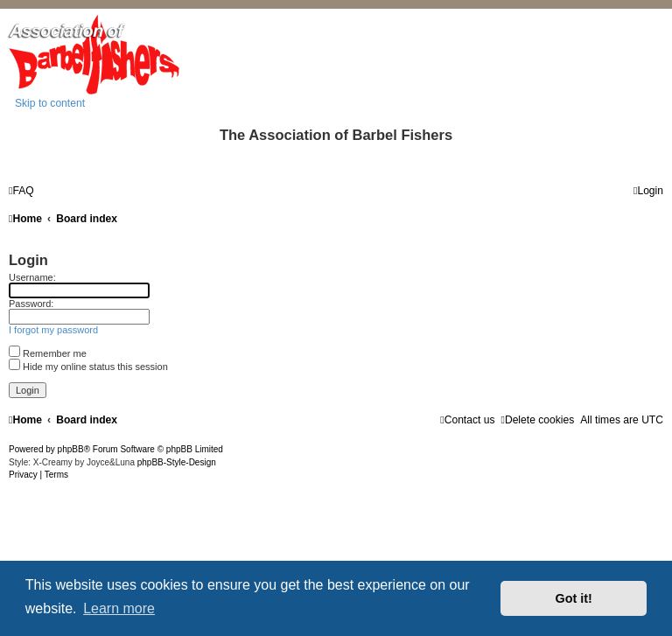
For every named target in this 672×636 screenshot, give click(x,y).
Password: (31, 304)
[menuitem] (21, 191)
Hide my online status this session (88, 367)
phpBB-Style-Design (177, 462)
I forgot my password (53, 330)
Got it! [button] (574, 598)
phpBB (71, 449)
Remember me (48, 353)
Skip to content (50, 103)
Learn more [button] (119, 608)
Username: (32, 277)
